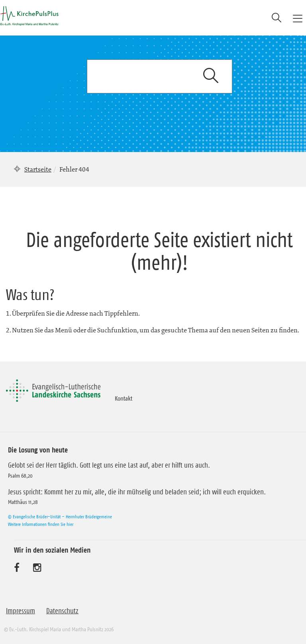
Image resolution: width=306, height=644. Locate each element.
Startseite (38, 169)
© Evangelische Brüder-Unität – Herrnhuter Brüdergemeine (60, 517)
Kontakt (124, 398)
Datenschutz (62, 611)
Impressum (21, 611)
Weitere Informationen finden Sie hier (41, 524)
